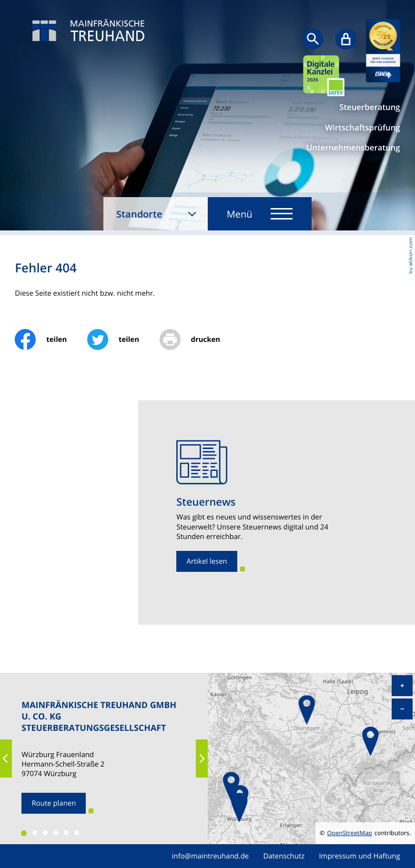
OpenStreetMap (350, 833)
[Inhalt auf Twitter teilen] (123, 339)
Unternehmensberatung (353, 148)
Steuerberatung (370, 107)
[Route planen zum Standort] (54, 803)
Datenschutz (284, 856)
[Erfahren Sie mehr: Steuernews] (207, 561)
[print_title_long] (200, 339)
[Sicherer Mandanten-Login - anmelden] (346, 39)
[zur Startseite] (82, 42)
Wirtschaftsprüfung (362, 128)
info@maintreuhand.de (211, 856)
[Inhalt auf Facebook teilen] (51, 339)
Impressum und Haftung (359, 856)
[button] (6, 758)
